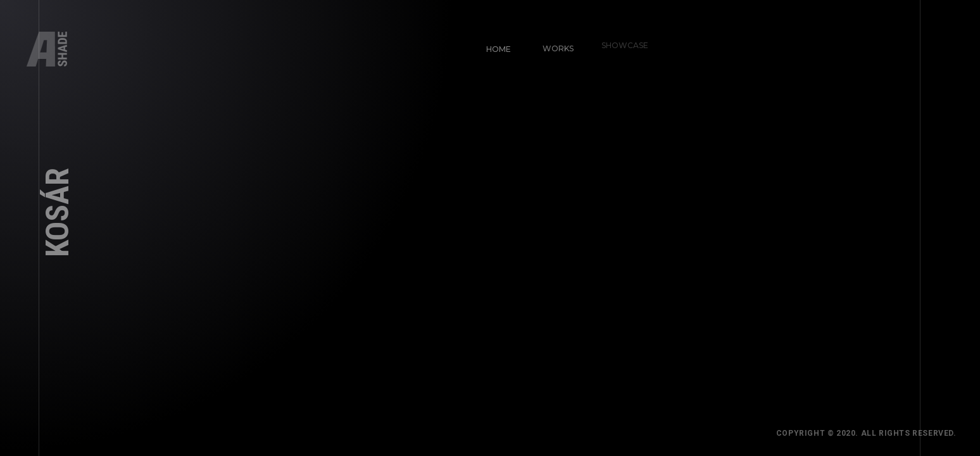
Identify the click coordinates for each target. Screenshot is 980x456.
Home (497, 47)
